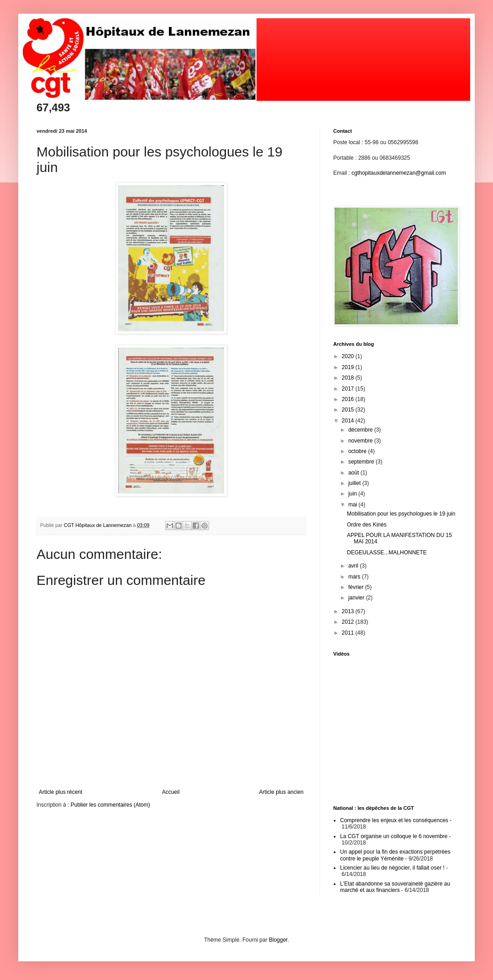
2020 (349, 356)
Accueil (171, 792)
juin (353, 494)
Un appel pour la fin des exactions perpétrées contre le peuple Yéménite (395, 855)
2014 (349, 421)
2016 (349, 399)
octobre (358, 451)
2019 (349, 367)
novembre (361, 441)
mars (355, 577)
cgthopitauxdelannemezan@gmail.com (399, 173)
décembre (361, 430)
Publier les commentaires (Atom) (110, 805)
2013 (349, 611)
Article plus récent (60, 792)
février (357, 587)
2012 (349, 622)
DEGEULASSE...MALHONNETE (387, 553)
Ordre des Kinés (367, 525)
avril (354, 566)
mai (354, 505)
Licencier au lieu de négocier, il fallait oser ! (392, 868)
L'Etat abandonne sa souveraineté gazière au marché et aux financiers (395, 887)
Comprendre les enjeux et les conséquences (394, 820)
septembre (362, 462)
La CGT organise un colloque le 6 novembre (394, 836)
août (354, 473)
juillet (355, 483)
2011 (349, 633)
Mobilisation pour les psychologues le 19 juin (401, 514)
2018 (349, 378)
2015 (349, 410)
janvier (357, 598)
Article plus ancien (281, 792)
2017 (349, 389)
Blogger (278, 940)
